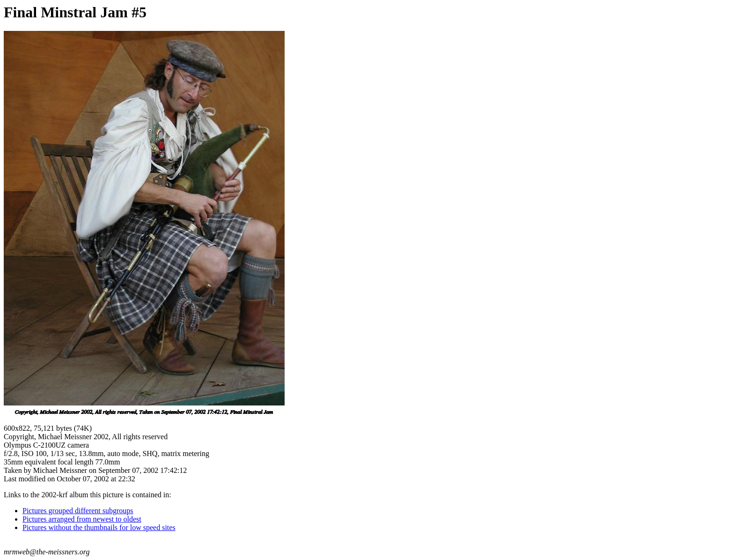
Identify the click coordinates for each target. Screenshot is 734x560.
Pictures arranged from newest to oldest (82, 519)
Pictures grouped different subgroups (78, 511)
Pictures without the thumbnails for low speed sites (99, 527)
